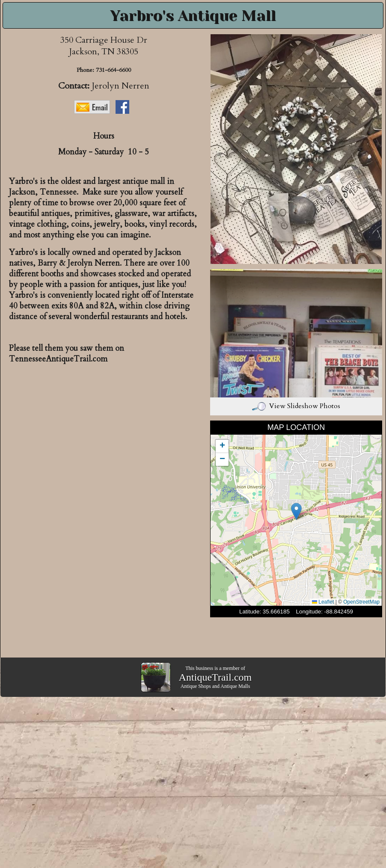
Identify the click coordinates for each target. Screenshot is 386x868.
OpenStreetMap (361, 602)
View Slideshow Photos (296, 406)
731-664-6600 (113, 70)
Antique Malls (235, 686)
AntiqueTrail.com (215, 677)
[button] (296, 511)
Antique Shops (196, 686)
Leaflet (323, 602)
